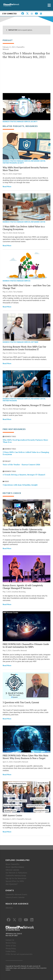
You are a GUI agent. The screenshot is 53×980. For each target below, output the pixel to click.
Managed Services (24, 122)
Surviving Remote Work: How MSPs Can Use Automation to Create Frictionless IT (24, 348)
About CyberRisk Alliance (15, 867)
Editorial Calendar (12, 870)
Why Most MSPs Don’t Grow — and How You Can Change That (27, 287)
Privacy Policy (11, 948)
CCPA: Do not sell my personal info (19, 954)
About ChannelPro (13, 864)
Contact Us (10, 940)
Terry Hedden (18, 292)
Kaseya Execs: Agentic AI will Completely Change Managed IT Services (23, 587)
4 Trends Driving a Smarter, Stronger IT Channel (27, 405)
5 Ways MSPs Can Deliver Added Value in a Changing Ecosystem (24, 228)
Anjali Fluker (17, 174)
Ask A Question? (12, 884)
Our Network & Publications (16, 873)
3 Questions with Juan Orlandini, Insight (20, 485)
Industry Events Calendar (15, 897)
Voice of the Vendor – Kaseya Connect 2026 (21, 465)
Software (35, 342)
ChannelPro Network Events (16, 894)
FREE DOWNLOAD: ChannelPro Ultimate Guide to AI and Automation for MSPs (26, 645)
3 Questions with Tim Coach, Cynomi (21, 702)
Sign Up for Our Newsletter (16, 878)
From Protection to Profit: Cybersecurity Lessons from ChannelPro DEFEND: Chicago (24, 531)
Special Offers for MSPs (15, 881)
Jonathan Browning (19, 592)
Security (34, 122)
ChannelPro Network (20, 650)
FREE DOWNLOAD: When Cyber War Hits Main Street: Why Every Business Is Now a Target (25, 757)
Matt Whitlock (19, 706)
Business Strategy (10, 122)
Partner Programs (10, 163)
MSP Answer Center (38, 161)
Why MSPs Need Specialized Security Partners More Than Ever (25, 169)
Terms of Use (11, 946)
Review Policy (11, 943)
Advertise (9, 908)
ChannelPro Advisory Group (16, 875)
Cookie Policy (11, 951)
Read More (7, 186)
